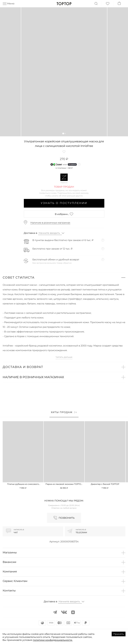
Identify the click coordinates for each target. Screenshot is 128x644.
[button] (63, 133)
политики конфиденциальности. (53, 640)
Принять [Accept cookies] (119, 634)
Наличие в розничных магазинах (50, 223)
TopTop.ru (64, 4)
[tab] (64, 414)
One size (64, 177)
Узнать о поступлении (64, 203)
